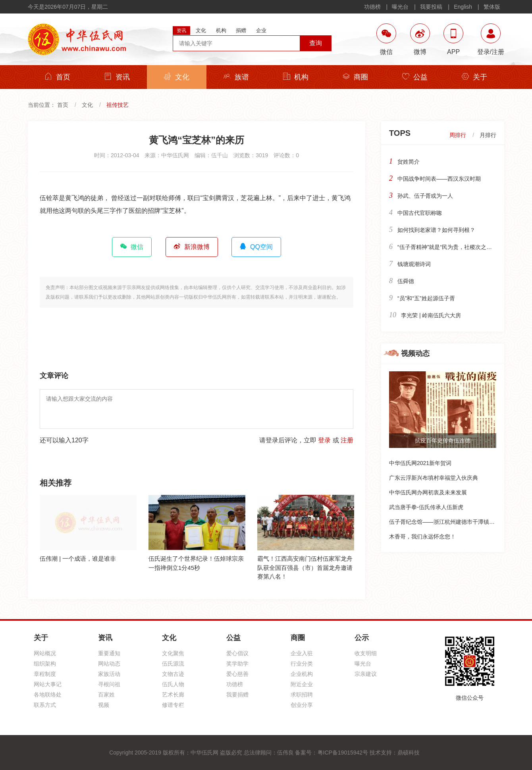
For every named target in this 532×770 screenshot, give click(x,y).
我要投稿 (431, 7)
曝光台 (400, 7)
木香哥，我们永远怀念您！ (422, 536)
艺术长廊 (173, 695)
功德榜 (372, 7)
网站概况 (45, 653)
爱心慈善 (237, 674)
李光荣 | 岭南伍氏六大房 (431, 315)
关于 (474, 77)
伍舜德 (406, 281)
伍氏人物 (173, 684)
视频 (104, 705)
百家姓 (106, 695)
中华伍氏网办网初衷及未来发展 (428, 492)
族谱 (236, 77)
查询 (316, 43)
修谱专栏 (173, 705)
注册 (347, 440)
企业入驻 (302, 653)
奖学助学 (237, 664)
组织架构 (45, 664)
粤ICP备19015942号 (343, 753)
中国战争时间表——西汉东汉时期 (439, 179)
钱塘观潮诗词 (414, 264)
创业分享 (302, 705)
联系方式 (45, 705)
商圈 (355, 77)
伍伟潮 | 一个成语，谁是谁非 (78, 559)
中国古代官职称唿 (420, 213)
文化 (177, 77)
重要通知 (109, 653)
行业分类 (302, 664)
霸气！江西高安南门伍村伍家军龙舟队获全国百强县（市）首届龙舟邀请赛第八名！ (305, 567)
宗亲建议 (366, 674)
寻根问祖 (109, 684)
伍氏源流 (173, 664)
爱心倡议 (237, 653)
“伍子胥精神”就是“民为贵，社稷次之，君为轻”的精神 (462, 247)
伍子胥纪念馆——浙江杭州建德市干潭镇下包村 (447, 522)
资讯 (117, 77)
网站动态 (109, 664)
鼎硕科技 (409, 753)
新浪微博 (192, 247)
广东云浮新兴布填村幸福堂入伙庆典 (434, 478)
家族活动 (109, 674)
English (463, 7)
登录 (324, 440)
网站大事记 (48, 684)
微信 (132, 247)
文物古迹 (173, 674)
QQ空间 (256, 247)
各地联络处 (48, 695)
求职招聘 (302, 695)
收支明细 (366, 653)
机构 (296, 77)
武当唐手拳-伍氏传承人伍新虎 (426, 507)
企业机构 (302, 674)
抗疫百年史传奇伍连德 (443, 440)
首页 (58, 77)
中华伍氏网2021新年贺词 (420, 463)
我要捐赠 (237, 695)
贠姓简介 (409, 162)
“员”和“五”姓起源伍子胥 (426, 298)
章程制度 (45, 674)
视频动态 (415, 353)
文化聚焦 (173, 653)
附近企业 (302, 684)
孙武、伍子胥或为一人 (425, 196)
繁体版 (492, 7)
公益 (415, 77)
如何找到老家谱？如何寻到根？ (436, 230)
